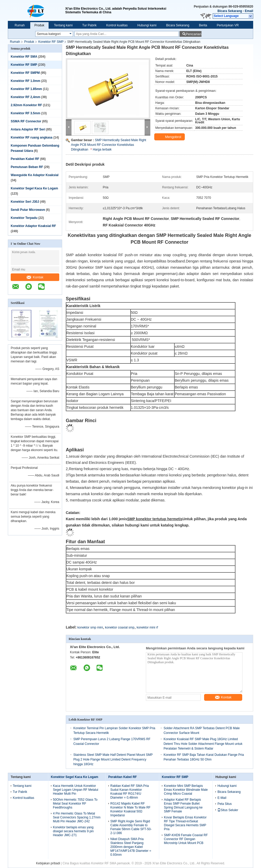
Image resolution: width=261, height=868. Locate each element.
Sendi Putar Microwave (28, 210)
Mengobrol (170, 137)
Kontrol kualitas (117, 25)
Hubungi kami (147, 25)
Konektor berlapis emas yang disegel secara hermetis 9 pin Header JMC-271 (73, 831)
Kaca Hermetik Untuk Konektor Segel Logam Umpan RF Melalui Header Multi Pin (76, 790)
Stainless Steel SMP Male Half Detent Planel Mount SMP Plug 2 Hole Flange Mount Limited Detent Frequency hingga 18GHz (113, 759)
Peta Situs (225, 804)
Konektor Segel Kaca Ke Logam (34, 188)
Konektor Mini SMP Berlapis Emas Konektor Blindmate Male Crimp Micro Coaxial (186, 790)
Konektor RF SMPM (25, 73)
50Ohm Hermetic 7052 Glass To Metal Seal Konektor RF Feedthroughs (75, 804)
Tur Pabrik (89, 25)
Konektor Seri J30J (25, 202)
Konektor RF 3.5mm (25, 113)
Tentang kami (63, 25)
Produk (39, 25)
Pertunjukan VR (228, 25)
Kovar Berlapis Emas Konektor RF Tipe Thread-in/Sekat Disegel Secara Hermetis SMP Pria (185, 823)
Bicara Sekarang (230, 11)
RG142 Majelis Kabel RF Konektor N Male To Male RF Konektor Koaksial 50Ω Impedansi (130, 809)
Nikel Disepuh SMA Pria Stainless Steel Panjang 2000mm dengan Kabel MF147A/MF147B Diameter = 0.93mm (131, 847)
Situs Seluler (228, 810)
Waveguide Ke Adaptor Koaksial (35, 175)
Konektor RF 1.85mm (26, 89)
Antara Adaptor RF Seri (28, 129)
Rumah (20, 25)
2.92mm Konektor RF (26, 105)
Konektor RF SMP (51, 42)
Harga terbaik (102, 149)
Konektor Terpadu (24, 218)
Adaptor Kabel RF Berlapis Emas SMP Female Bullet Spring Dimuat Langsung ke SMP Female (183, 806)
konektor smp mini (90, 627)
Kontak (35, 277)
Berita (203, 25)
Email (249, 11)
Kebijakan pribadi (48, 863)
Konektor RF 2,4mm (25, 97)
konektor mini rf (147, 627)
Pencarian (193, 34)
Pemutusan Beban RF (27, 167)
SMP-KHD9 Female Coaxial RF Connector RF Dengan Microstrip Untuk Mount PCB (186, 839)
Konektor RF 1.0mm (25, 81)
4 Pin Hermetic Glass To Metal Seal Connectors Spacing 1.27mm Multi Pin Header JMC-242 (77, 817)
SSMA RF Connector (26, 121)
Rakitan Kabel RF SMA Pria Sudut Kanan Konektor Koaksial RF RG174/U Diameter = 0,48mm (130, 792)
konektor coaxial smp (120, 627)
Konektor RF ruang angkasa (32, 137)
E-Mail (222, 798)
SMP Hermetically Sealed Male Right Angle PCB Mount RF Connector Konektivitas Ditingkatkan (109, 145)
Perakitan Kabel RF (25, 159)
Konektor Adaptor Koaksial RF (33, 226)
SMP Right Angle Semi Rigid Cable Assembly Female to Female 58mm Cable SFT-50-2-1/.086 (131, 827)
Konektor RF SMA (24, 57)
